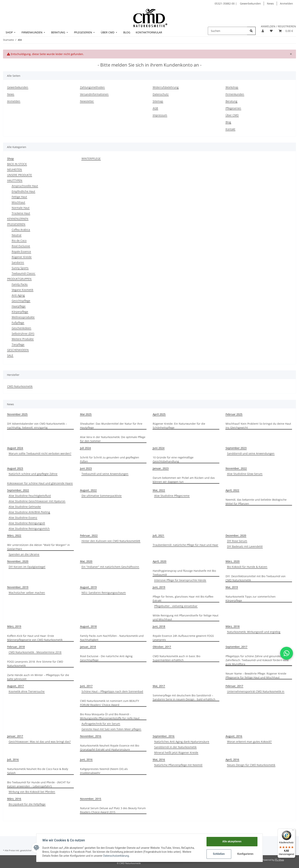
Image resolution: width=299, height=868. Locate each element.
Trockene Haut (21, 213)
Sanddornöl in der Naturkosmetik (175, 747)
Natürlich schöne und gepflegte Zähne (33, 474)
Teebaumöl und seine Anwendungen (105, 474)
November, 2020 (18, 561)
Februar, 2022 (89, 535)
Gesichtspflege (21, 301)
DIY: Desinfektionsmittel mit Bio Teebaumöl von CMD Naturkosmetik (256, 578)
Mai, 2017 (159, 686)
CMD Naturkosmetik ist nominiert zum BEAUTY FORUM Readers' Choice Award (110, 703)
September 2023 (236, 448)
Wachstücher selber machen (27, 593)
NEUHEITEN (15, 169)
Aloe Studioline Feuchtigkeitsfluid (30, 496)
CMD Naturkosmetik (20, 386)
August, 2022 (88, 490)
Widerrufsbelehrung (166, 87)
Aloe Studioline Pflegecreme (172, 496)
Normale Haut (21, 208)
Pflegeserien (233, 108)
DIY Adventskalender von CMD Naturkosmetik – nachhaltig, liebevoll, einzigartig (37, 426)
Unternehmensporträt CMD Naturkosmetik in (256, 691)
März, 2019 (14, 626)
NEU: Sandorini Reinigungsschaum (104, 593)
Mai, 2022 (159, 490)
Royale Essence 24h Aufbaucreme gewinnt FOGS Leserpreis (183, 638)
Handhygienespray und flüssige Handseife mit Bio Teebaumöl (184, 573)
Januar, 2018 (88, 647)
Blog (228, 122)
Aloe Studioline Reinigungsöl (27, 523)
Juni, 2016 (86, 759)
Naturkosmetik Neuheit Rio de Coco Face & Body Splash (38, 771)
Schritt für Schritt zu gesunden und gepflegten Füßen (110, 459)
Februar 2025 (234, 414)
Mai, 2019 (232, 587)
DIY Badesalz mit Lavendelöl (245, 546)
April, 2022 (232, 490)
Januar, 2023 (161, 468)
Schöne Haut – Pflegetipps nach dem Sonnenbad (112, 691)
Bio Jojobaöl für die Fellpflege (27, 804)
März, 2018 (233, 626)
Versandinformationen (94, 94)
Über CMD (232, 115)
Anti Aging (18, 295)
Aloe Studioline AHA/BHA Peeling (29, 512)
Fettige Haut (19, 197)
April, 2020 (160, 561)
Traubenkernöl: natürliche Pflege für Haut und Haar (185, 545)
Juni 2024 (159, 448)
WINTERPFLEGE (91, 158)
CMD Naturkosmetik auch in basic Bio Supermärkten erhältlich (176, 658)
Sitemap (158, 101)
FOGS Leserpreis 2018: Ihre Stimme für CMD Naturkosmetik (35, 664)
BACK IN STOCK (17, 164)
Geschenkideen (21, 328)
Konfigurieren (245, 854)
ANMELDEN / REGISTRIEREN (278, 26)
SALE (10, 355)
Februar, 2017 (234, 686)
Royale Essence (21, 251)
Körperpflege (20, 312)
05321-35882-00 (225, 3)
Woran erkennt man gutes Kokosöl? (249, 742)
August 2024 (15, 448)
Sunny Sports (20, 268)
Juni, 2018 (159, 626)
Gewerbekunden (250, 3)
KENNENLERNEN (18, 219)
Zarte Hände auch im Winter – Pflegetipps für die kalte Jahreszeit (38, 677)
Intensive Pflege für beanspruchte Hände (180, 580)
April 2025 (159, 414)
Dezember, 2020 (236, 535)
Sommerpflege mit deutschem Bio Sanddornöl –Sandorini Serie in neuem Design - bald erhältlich (184, 697)
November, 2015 (91, 799)
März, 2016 (14, 799)
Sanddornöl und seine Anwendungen (251, 453)
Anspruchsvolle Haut (25, 186)
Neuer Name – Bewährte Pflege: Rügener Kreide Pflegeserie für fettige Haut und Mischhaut (256, 675)
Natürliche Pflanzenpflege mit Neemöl (178, 765)
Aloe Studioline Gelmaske (25, 507)
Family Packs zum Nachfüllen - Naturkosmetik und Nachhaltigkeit (112, 638)
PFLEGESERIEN (16, 224)
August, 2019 (88, 587)
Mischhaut (18, 202)
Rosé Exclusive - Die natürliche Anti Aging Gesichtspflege (106, 658)
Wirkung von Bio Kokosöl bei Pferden (32, 792)
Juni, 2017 (86, 686)
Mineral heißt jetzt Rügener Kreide (176, 752)
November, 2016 (91, 736)
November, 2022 (236, 468)
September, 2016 (164, 736)
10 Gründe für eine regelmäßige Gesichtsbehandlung (173, 459)
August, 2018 (88, 626)
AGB (155, 108)
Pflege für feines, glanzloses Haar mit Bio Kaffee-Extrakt (183, 599)
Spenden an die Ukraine (24, 554)
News (270, 3)
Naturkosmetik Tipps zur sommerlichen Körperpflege (251, 599)
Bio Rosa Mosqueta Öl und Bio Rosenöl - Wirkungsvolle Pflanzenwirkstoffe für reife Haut (110, 716)
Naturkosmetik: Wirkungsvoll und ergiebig (254, 632)
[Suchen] (228, 31)
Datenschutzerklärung (116, 856)
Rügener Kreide (22, 257)
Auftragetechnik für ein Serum (101, 724)
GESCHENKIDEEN (18, 350)
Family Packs (20, 284)
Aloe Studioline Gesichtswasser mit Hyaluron (37, 501)
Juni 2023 (86, 468)
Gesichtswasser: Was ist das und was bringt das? (40, 742)
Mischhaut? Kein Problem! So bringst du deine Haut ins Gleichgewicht (258, 426)
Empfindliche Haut (23, 191)
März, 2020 (233, 561)
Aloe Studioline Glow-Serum (245, 474)
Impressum (160, 115)
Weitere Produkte (23, 339)
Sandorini (18, 262)
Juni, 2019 (159, 587)
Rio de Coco (19, 241)
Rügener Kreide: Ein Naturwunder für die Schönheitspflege (179, 426)
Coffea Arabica (21, 230)
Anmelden (286, 3)
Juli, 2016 (13, 759)
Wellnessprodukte (23, 317)
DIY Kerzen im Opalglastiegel (27, 567)
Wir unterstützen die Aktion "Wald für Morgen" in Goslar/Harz (39, 547)
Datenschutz (161, 94)
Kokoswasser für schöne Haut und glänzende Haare (40, 483)
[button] (263, 31)
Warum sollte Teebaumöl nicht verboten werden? (40, 453)
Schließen (219, 854)
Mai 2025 (86, 414)
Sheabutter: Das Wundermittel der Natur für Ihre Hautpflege (111, 426)
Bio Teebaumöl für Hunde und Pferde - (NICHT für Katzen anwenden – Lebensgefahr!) (39, 784)
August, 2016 (234, 736)
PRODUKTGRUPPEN (19, 279)
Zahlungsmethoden (92, 87)
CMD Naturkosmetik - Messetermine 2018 (35, 652)
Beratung (231, 101)
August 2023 (15, 468)
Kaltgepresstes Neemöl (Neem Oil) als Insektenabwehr (104, 771)
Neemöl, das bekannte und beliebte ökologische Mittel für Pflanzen (256, 502)
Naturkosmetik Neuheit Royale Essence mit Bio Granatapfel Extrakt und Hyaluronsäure (110, 748)
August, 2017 (15, 686)
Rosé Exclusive (21, 246)
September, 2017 (236, 647)
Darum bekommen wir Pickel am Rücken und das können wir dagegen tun (184, 480)
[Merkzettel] (271, 31)
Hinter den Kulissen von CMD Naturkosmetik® (111, 541)
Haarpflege (19, 306)
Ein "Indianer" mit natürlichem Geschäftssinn (110, 567)
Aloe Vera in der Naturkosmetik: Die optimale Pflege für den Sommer (113, 439)
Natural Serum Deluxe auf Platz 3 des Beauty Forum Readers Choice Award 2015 (113, 810)
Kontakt (230, 129)
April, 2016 (232, 759)
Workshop (232, 87)
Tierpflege (18, 344)
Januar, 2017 (15, 736)
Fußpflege (18, 323)
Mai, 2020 (86, 561)
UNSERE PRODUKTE (20, 175)
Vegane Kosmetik (22, 290)
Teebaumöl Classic (24, 273)
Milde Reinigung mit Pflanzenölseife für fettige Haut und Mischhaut (186, 617)
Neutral (17, 235)
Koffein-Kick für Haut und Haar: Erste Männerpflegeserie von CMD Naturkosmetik (35, 638)
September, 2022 (18, 490)
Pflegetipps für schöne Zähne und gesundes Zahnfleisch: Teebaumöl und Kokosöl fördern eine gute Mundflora (257, 660)
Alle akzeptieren (232, 841)
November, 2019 (18, 587)
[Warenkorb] (286, 31)
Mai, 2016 (159, 759)
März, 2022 (14, 535)
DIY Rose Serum (237, 541)
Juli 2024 (85, 448)
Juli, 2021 (158, 535)
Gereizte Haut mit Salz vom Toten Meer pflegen (111, 729)
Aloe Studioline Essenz (23, 518)
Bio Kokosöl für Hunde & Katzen (247, 567)
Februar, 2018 (16, 647)
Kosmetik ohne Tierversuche (27, 691)
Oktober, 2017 (162, 647)
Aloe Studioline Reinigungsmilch (29, 528)
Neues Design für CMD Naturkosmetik (251, 765)
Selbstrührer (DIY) (23, 333)
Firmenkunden (235, 94)
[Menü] (293, 831)
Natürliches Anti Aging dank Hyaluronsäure (182, 742)
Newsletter (87, 101)
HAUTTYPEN (15, 180)
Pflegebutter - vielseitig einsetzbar (176, 606)
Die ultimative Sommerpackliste (102, 496)
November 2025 (17, 414)
